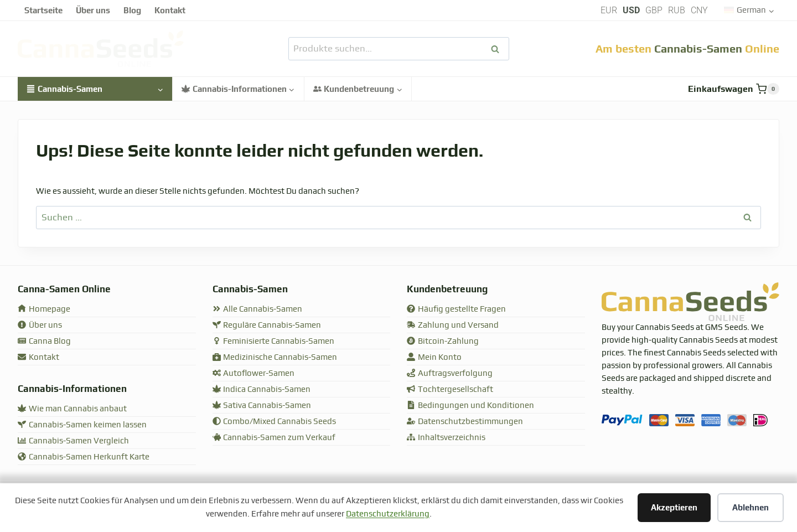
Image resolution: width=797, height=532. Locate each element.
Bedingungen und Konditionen (470, 406)
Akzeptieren (674, 507)
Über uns (93, 10)
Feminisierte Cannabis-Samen (274, 341)
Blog (132, 10)
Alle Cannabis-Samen (258, 309)
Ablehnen (751, 507)
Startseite (43, 10)
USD (631, 10)
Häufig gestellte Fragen (456, 309)
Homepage (44, 309)
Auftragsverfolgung (450, 373)
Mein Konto (434, 357)
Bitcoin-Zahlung (443, 341)
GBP (654, 10)
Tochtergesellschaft (450, 389)
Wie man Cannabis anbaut (72, 409)
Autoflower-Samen (254, 373)
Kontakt (170, 10)
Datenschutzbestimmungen (465, 422)
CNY (699, 10)
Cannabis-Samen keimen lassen (82, 425)
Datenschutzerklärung (388, 514)
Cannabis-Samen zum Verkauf (274, 438)
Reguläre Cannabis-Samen (267, 325)
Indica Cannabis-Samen (262, 389)
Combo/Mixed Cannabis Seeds (275, 422)
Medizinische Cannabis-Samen (275, 357)
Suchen (499, 49)
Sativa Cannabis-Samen (262, 406)
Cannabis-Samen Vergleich (73, 441)
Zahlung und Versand (453, 325)
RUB (677, 10)
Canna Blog (44, 341)
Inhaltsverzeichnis (446, 438)
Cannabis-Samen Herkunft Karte (84, 457)
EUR (609, 10)
